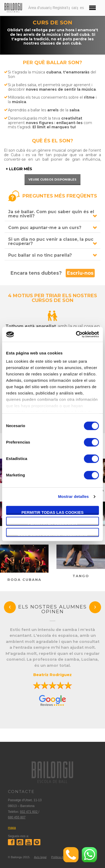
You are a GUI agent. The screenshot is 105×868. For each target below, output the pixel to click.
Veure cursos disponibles (52, 179)
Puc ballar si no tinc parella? (40, 255)
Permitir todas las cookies (52, 512)
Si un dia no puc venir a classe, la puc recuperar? (51, 241)
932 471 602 (29, 812)
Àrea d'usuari (39, 8)
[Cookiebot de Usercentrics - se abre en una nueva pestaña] (76, 334)
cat (74, 8)
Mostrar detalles (73, 496)
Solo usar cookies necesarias (52, 534)
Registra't (60, 8)
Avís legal (40, 857)
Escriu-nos (80, 273)
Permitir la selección (53, 523)
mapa (12, 828)
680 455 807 (17, 817)
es (82, 8)
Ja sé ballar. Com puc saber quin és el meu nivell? (51, 214)
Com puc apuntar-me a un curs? (45, 228)
